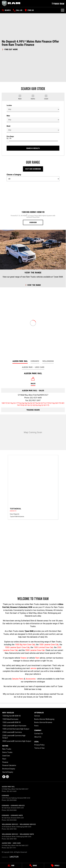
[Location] (33, 381)
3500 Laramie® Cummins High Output (17, 741)
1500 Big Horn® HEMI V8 (11, 716)
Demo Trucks (7, 752)
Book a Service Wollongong (44, 719)
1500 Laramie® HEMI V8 (11, 722)
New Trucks (7, 749)
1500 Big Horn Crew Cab (25, 644)
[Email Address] (33, 404)
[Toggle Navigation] (63, 10)
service (33, 668)
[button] (33, 45)
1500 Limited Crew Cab (43, 647)
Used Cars (6, 756)
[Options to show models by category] (33, 179)
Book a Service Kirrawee (43, 722)
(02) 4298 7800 (12, 829)
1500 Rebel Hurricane (10, 719)
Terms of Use (39, 748)
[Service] (33, 866)
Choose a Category (33, 177)
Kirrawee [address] (35, 361)
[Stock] (11, 866)
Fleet (4, 759)
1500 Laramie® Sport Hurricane (14, 726)
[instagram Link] (7, 777)
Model (8, 126)
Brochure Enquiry (9, 769)
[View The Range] (33, 259)
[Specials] (55, 866)
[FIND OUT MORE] (10, 49)
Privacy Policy (39, 745)
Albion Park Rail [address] (20, 361)
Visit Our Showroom (33, 169)
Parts (36, 726)
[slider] (8, 141)
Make (8, 116)
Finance (5, 762)
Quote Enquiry (8, 772)
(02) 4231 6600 (36, 398)
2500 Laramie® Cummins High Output (14, 737)
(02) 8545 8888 (12, 800)
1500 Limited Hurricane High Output (16, 729)
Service (37, 716)
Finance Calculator (9, 765)
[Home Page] (12, 4)
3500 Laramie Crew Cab (35, 650)
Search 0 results (33, 148)
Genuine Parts (18, 679)
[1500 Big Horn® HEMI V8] (33, 204)
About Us (38, 737)
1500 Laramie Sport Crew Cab (17, 647)
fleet (37, 658)
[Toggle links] (10, 857)
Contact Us (38, 734)
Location (9, 105)
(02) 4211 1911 (11, 848)
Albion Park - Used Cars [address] (33, 367)
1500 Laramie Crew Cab (49, 644)
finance (23, 658)
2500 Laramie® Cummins (12, 732)
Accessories (31, 679)
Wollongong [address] (48, 361)
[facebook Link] (4, 777)
